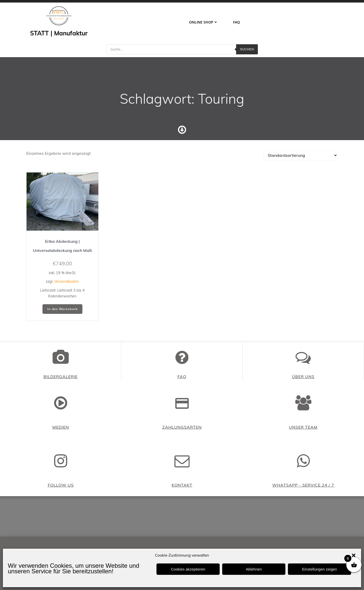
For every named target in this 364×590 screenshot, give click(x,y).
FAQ (236, 22)
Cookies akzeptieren (188, 569)
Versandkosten (66, 281)
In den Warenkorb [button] (62, 309)
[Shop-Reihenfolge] (301, 155)
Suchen (247, 49)
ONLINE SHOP (203, 22)
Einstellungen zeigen (320, 569)
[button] (354, 555)
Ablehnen (254, 569)
